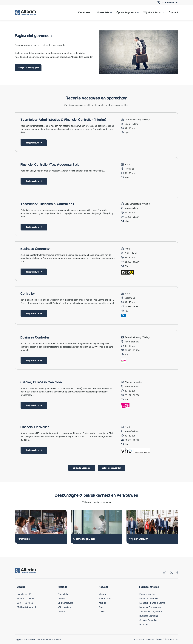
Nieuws (102, 594)
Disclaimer (174, 639)
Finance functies (147, 594)
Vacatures (84, 12)
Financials (103, 12)
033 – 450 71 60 (25, 603)
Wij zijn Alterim (152, 12)
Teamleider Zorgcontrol (151, 611)
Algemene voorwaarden (144, 639)
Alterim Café (105, 598)
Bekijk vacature (32, 143)
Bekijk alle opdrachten (111, 468)
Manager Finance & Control (152, 603)
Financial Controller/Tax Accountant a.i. (50, 165)
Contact (173, 12)
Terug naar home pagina (28, 68)
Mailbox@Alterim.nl (26, 607)
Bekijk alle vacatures (82, 468)
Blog (101, 607)
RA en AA (144, 624)
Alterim (61, 598)
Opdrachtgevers (126, 12)
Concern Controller (148, 620)
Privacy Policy (162, 639)
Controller (28, 294)
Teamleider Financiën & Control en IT (48, 204)
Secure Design (55, 639)
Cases (102, 611)
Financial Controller (35, 427)
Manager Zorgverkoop (150, 607)
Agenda (102, 603)
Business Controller (35, 249)
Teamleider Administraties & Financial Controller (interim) (63, 120)
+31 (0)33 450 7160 (168, 3)
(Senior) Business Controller (41, 382)
